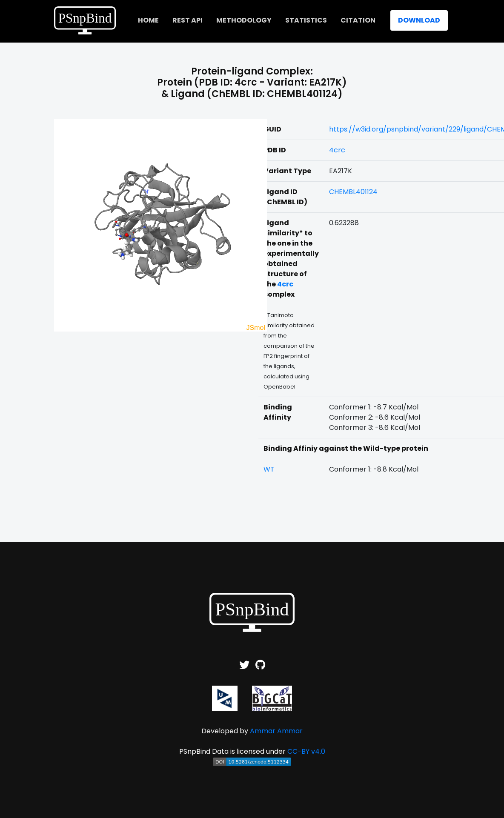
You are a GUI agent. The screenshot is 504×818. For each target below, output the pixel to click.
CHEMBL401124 (353, 192)
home (148, 20)
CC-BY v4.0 (306, 751)
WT (269, 469)
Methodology (244, 20)
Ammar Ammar (276, 731)
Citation (358, 20)
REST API (188, 20)
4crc (337, 150)
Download (419, 20)
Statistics (306, 20)
